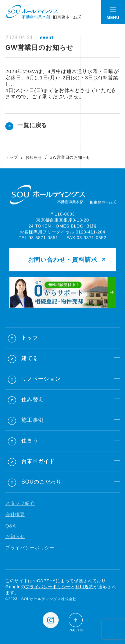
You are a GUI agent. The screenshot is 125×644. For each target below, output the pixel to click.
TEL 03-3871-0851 (38, 238)
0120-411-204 (90, 232)
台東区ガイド (38, 461)
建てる (30, 358)
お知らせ (34, 157)
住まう (30, 441)
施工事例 (32, 420)
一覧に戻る (32, 125)
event (46, 38)
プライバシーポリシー (30, 548)
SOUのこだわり (41, 482)
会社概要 (15, 514)
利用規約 (84, 587)
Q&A (11, 526)
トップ (12, 157)
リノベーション (41, 379)
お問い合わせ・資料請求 (63, 260)
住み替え (32, 399)
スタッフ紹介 (20, 503)
